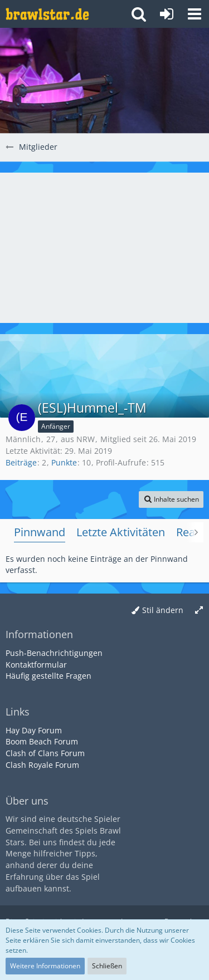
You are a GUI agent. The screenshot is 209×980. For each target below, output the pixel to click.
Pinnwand (40, 532)
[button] (195, 14)
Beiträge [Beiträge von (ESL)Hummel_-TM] (21, 462)
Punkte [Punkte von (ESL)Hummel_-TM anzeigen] (64, 462)
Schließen (107, 966)
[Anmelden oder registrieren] (167, 14)
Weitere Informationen (45, 966)
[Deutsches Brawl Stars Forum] (47, 14)
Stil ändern (163, 610)
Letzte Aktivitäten (121, 532)
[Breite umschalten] (199, 611)
